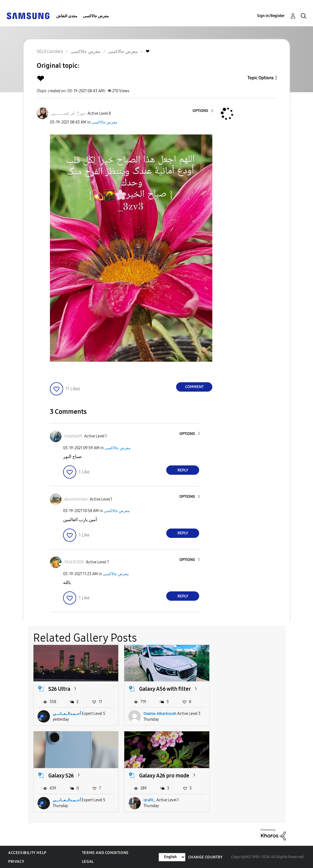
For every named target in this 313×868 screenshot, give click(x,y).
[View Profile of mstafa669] (73, 436)
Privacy (16, 861)
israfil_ (59, 800)
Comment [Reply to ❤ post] (194, 387)
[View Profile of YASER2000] (74, 562)
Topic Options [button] (260, 78)
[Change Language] (172, 857)
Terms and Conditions (105, 852)
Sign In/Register (271, 16)
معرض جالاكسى (96, 16)
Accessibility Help (27, 852)
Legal (88, 861)
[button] (203, 111)
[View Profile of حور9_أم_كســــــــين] (68, 113)
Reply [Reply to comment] (183, 470)
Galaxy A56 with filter (164, 689)
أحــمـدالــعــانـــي (67, 713)
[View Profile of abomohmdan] (76, 499)
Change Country (205, 857)
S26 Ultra (59, 689)
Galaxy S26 (242, 689)
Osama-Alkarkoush (159, 713)
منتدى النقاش (67, 16)
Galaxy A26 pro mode (73, 775)
